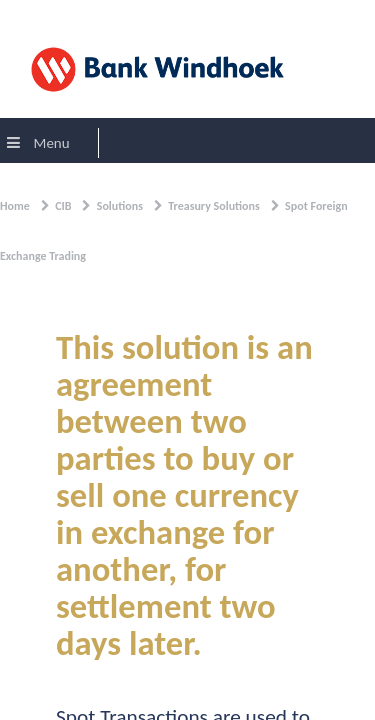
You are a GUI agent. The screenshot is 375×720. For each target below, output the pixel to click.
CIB (63, 206)
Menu (38, 143)
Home (15, 206)
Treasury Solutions (214, 206)
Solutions (120, 206)
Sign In (30, 14)
